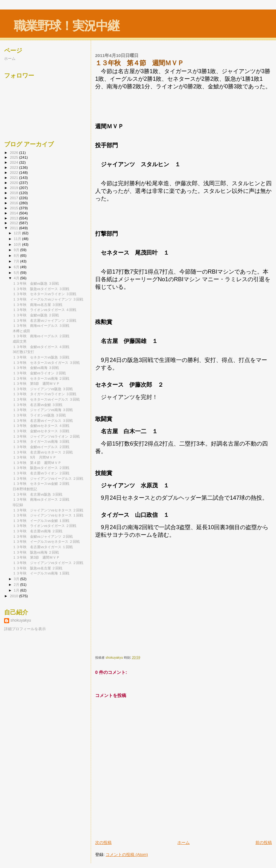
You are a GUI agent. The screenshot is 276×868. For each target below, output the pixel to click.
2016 (14, 203)
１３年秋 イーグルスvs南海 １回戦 (41, 573)
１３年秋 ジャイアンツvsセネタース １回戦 (48, 515)
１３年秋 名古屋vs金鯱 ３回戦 (37, 405)
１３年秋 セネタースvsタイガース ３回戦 (46, 363)
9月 (17, 250)
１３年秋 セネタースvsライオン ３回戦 (44, 294)
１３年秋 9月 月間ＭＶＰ (36, 457)
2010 (14, 596)
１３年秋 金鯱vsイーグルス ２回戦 (41, 447)
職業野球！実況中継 (67, 26)
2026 (14, 152)
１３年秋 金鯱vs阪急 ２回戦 (36, 315)
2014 (14, 213)
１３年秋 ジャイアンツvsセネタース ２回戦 (48, 510)
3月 (17, 579)
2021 (14, 177)
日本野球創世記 (25, 489)
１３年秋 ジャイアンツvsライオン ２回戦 (46, 436)
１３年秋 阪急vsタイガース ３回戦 (41, 289)
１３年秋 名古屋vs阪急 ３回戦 (37, 494)
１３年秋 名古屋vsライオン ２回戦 (41, 473)
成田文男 (20, 341)
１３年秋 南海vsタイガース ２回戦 (41, 499)
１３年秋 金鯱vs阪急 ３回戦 (36, 283)
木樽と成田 (21, 331)
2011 (14, 228)
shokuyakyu (21, 620)
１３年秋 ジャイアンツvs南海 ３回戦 (43, 410)
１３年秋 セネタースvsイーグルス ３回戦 (46, 399)
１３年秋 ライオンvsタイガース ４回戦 (44, 310)
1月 (17, 590)
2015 (14, 208)
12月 (18, 233)
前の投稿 (264, 843)
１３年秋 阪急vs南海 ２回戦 (36, 552)
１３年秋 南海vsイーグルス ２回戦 (41, 336)
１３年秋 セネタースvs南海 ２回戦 (41, 378)
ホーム (184, 843)
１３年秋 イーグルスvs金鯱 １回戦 (41, 521)
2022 (14, 172)
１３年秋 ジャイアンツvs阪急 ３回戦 (43, 389)
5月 (17, 273)
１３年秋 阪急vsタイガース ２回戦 (41, 468)
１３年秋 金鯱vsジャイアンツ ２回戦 (43, 536)
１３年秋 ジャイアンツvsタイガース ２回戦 (48, 563)
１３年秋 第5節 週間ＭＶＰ (36, 383)
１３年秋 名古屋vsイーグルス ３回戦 (43, 421)
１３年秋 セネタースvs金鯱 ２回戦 (41, 484)
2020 (14, 183)
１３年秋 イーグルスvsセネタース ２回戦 (46, 542)
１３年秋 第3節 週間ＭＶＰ (36, 557)
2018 (14, 193)
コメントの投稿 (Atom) (127, 855)
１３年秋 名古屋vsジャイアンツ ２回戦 (44, 320)
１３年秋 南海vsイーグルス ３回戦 (41, 326)
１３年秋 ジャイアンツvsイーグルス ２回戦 (48, 478)
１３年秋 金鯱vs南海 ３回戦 (36, 368)
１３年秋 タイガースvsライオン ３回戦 (44, 394)
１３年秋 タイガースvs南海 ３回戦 (41, 441)
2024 (14, 162)
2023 (14, 167)
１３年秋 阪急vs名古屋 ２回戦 (37, 568)
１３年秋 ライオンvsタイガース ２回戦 (44, 526)
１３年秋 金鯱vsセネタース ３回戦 (41, 431)
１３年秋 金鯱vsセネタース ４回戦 (41, 426)
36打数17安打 (23, 352)
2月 (17, 585)
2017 (14, 198)
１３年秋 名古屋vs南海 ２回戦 (37, 531)
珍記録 (18, 505)
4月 (17, 278)
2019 (14, 188)
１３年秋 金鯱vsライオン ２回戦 (41, 373)
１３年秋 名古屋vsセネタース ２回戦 (43, 452)
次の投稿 (103, 843)
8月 (17, 256)
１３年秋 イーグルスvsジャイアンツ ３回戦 (48, 299)
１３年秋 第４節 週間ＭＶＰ (37, 463)
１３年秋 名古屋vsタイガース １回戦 (43, 547)
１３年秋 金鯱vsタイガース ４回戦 (41, 347)
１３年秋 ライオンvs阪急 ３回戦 (39, 415)
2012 (14, 223)
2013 (14, 218)
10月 (18, 244)
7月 (17, 261)
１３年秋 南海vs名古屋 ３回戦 (37, 305)
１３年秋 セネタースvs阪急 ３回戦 (41, 357)
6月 (17, 267)
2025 (14, 157)
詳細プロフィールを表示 (25, 629)
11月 (18, 239)
